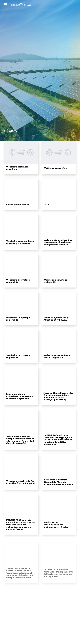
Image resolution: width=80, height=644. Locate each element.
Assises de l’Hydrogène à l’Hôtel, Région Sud (57, 362)
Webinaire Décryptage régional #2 (18, 324)
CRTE (46, 208)
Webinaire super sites (55, 168)
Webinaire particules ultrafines (17, 168)
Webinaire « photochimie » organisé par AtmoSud (20, 248)
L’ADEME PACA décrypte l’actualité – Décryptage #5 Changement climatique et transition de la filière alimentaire (58, 445)
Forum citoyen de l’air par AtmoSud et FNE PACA (57, 324)
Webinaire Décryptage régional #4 (18, 287)
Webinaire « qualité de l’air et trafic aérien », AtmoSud (20, 488)
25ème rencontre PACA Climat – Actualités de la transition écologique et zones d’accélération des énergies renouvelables (19, 576)
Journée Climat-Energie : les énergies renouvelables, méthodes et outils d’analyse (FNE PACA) (58, 402)
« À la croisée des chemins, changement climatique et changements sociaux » (58, 248)
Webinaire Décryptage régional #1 (18, 362)
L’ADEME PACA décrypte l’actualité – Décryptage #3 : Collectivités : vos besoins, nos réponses (58, 576)
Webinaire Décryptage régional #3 (55, 287)
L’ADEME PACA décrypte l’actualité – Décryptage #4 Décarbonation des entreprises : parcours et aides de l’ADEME (21, 530)
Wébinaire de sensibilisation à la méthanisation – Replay (56, 530)
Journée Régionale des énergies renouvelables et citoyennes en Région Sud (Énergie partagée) (20, 445)
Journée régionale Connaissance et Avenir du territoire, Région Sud (20, 402)
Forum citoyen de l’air (18, 208)
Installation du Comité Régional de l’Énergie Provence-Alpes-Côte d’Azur (58, 488)
